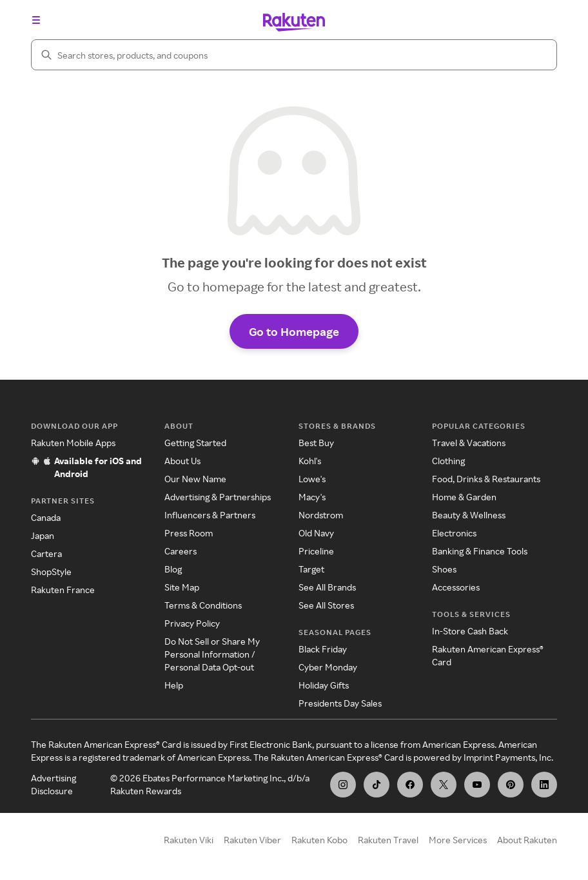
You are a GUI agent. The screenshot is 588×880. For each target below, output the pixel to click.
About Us (182, 463)
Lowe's (312, 481)
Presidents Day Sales (340, 706)
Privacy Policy (192, 626)
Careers (181, 553)
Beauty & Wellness (469, 517)
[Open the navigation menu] (36, 20)
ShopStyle (51, 574)
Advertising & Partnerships (218, 499)
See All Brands (327, 590)
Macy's (312, 499)
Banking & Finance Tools (480, 553)
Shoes (444, 572)
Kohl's (310, 463)
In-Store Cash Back (470, 633)
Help (174, 688)
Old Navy (316, 535)
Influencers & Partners (210, 517)
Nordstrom (321, 517)
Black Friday (323, 651)
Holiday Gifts (324, 688)
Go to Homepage (294, 333)
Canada (46, 520)
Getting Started (195, 445)
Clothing (448, 463)
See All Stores (326, 608)
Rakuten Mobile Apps (73, 445)
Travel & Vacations (469, 445)
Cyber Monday (328, 670)
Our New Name (195, 481)
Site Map (182, 590)
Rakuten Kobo (319, 842)
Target (311, 572)
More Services (458, 842)
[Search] (294, 55)
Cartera (46, 556)
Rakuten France (63, 592)
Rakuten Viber (252, 842)
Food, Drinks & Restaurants (486, 481)
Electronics (454, 535)
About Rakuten (527, 842)
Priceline (316, 553)
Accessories (456, 590)
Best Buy (316, 445)
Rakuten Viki (189, 842)
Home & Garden (464, 499)
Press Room (189, 535)
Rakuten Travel (388, 842)
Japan (43, 538)
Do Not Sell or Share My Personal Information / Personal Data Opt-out (212, 657)
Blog (173, 572)
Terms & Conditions (203, 608)
